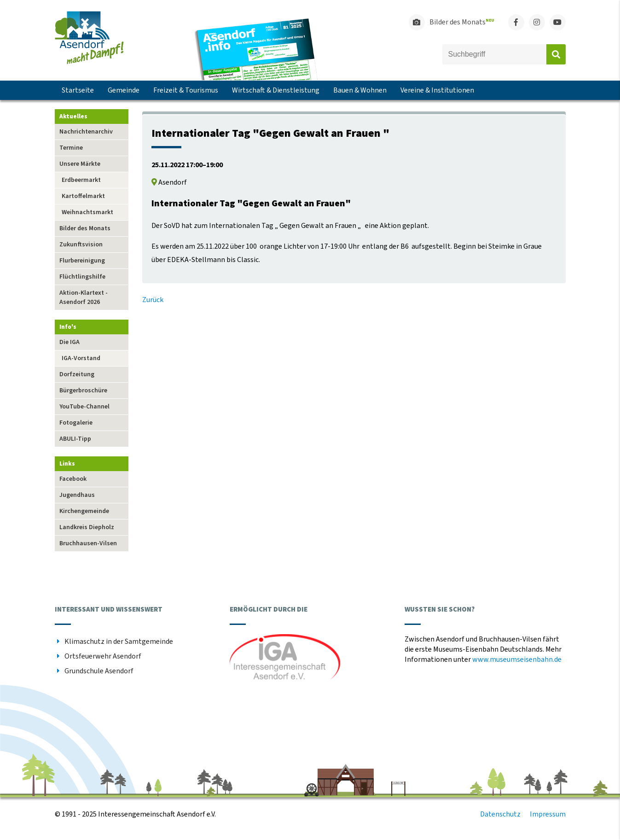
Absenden (556, 54)
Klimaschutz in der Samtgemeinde (119, 642)
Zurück (153, 300)
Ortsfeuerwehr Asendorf (103, 656)
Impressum (548, 814)
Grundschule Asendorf (99, 671)
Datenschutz (500, 814)
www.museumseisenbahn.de (517, 659)
